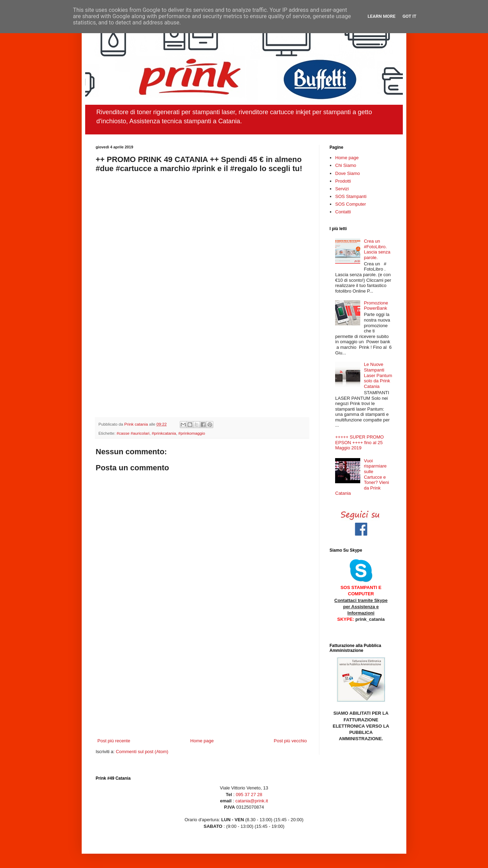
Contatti (343, 212)
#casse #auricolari (133, 433)
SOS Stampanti (351, 196)
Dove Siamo (347, 173)
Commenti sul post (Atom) (142, 752)
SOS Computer (350, 204)
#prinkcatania (164, 433)
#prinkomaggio (192, 433)
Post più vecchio (290, 741)
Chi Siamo (346, 165)
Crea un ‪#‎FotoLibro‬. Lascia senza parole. (377, 249)
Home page (202, 741)
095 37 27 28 (249, 795)
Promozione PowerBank (376, 306)
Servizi (342, 189)
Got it (409, 16)
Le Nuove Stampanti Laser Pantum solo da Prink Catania (378, 375)
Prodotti (343, 181)
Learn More (382, 16)
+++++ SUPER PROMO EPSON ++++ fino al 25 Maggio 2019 (359, 442)
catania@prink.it (251, 801)
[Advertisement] (202, 680)
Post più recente (114, 741)
